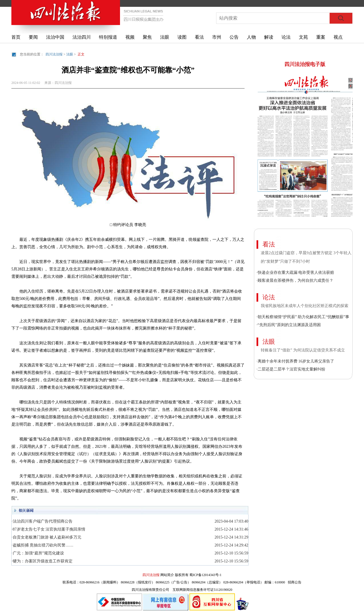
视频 (130, 37)
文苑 (303, 37)
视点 (338, 37)
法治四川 (82, 37)
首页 (16, 37)
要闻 (33, 37)
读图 (182, 37)
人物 (251, 37)
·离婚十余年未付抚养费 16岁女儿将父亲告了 (295, 361)
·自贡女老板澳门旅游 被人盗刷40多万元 (46, 537)
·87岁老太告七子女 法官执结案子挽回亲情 (48, 529)
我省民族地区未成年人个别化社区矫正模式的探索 (305, 306)
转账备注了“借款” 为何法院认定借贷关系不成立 (303, 350)
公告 (234, 37)
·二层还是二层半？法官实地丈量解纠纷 (291, 369)
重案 (321, 37)
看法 (199, 37)
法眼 (165, 37)
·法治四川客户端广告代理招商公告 (42, 521)
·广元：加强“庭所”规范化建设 (38, 553)
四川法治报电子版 (305, 64)
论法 (286, 37)
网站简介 (167, 575)
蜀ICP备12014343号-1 (205, 575)
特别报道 (108, 37)
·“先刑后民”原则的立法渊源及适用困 (289, 325)
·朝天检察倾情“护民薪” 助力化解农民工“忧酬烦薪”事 (303, 317)
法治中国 (55, 37)
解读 (269, 37)
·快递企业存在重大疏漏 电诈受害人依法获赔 (295, 273)
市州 (217, 37)
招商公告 (295, 582)
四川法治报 (54, 54)
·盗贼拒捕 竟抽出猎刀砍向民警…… (43, 545)
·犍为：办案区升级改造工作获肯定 (42, 561)
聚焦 (147, 37)
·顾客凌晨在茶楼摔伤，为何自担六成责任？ (295, 280)
